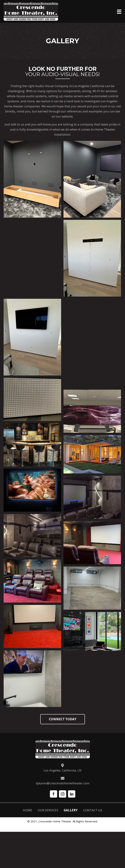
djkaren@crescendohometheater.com (63, 783)
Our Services (48, 810)
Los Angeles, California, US (62, 770)
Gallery (71, 810)
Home (28, 810)
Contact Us (93, 810)
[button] (63, 719)
